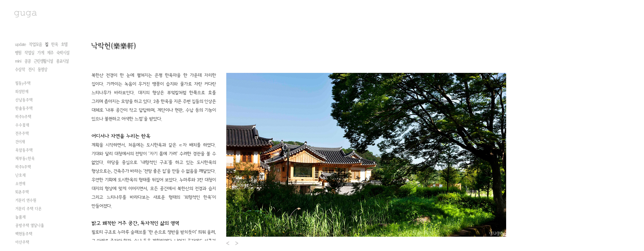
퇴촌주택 (22, 192)
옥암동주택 (24, 150)
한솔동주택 (24, 108)
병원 (18, 53)
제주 (50, 53)
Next (237, 243)
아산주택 (22, 242)
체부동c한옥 (25, 159)
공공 (28, 61)
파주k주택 (23, 167)
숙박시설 (63, 53)
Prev (228, 243)
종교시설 (62, 61)
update (20, 44)
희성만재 (22, 92)
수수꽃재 (22, 125)
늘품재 (21, 217)
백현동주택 (24, 234)
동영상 (42, 70)
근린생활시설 (43, 61)
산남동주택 (24, 100)
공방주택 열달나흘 (30, 226)
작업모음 (35, 44)
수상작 (20, 70)
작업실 (29, 53)
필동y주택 (23, 83)
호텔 (64, 44)
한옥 (54, 44)
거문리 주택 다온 (29, 209)
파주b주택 (23, 117)
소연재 (20, 184)
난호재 (21, 175)
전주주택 (22, 134)
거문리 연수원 (26, 200)
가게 (41, 53)
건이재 (20, 142)
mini (18, 61)
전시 (31, 70)
